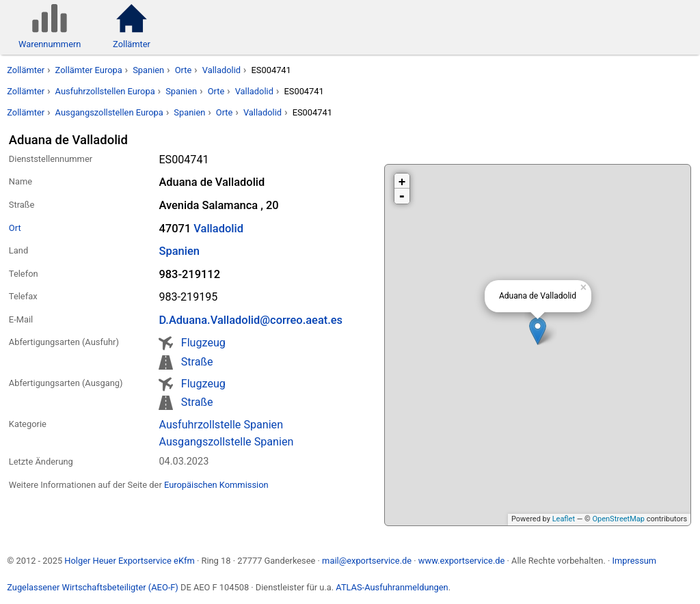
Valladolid (221, 70)
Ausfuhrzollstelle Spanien (221, 425)
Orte (184, 70)
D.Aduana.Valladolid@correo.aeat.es (251, 320)
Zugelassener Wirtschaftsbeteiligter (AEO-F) (93, 587)
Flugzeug (203, 343)
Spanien (148, 70)
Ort (15, 228)
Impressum (634, 561)
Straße (197, 362)
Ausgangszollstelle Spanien (226, 442)
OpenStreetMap (618, 519)
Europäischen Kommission (216, 485)
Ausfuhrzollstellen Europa (105, 91)
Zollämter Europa (89, 70)
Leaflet (564, 519)
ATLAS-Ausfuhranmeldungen (392, 587)
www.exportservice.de (462, 561)
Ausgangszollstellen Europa (109, 112)
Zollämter (26, 70)
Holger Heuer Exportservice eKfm (129, 561)
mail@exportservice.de (367, 561)
